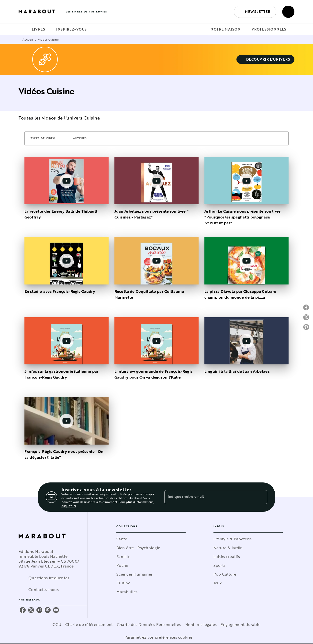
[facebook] (23, 610)
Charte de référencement (89, 624)
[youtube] (56, 610)
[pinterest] (48, 610)
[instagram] (39, 610)
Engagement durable (240, 624)
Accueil (28, 39)
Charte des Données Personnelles (149, 624)
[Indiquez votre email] (210, 497)
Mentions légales (201, 624)
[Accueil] (39, 12)
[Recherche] (288, 12)
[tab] (24, 29)
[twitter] (31, 610)
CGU (57, 624)
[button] (255, 12)
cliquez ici (69, 506)
